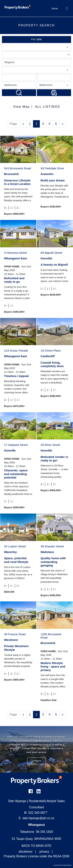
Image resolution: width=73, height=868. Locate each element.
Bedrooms (11, 85)
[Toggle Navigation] (67, 8)
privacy (44, 852)
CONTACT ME (37, 761)
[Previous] (23, 124)
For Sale (36, 39)
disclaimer (26, 852)
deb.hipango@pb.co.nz (38, 818)
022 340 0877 (36, 813)
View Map (21, 107)
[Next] (63, 124)
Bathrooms (54, 86)
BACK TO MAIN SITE (36, 846)
